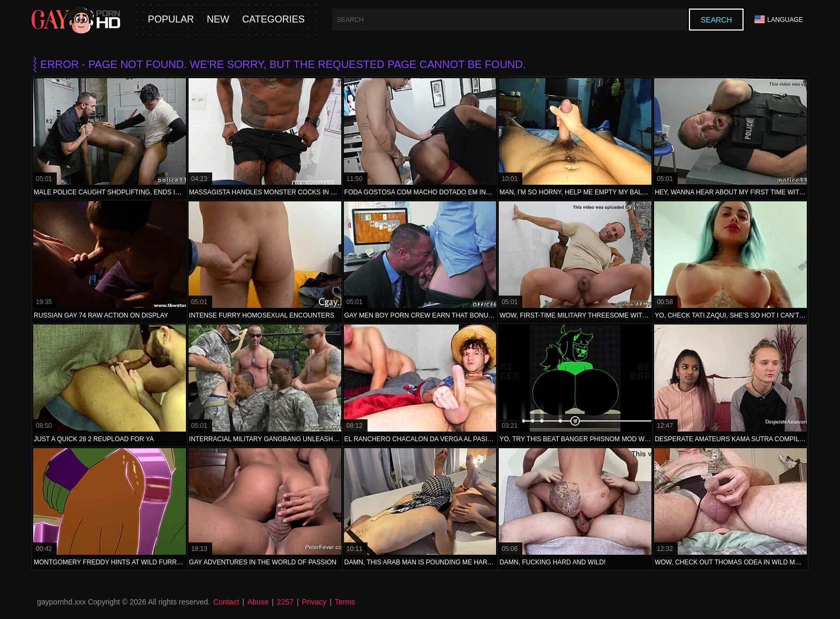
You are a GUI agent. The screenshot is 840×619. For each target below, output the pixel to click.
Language (779, 20)
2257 (285, 602)
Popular (171, 20)
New (218, 20)
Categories (273, 20)
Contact (226, 602)
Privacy (314, 602)
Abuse (258, 602)
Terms (345, 602)
